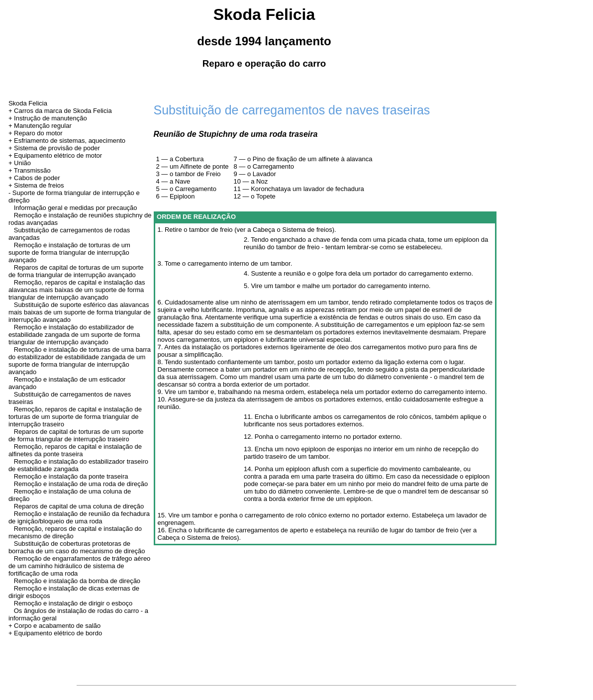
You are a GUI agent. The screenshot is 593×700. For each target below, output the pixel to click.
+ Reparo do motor (36, 133)
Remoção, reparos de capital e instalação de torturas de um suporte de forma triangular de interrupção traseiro (75, 417)
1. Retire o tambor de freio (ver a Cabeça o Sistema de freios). (247, 230)
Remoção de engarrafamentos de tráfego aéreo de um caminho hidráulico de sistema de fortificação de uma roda (79, 566)
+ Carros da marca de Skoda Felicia (60, 111)
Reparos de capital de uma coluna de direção (79, 506)
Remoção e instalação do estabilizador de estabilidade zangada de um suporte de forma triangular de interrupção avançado (74, 335)
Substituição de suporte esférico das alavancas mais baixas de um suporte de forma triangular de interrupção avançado (80, 312)
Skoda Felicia (28, 103)
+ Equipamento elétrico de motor (55, 155)
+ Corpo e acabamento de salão (54, 626)
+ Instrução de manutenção (48, 118)
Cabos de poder (37, 178)
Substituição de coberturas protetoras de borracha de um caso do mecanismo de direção (77, 547)
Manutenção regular (43, 126)
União (22, 163)
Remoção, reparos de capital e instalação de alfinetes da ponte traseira (75, 450)
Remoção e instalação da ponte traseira (71, 476)
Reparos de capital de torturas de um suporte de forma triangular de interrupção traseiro (76, 435)
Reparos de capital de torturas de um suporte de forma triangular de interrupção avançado (76, 271)
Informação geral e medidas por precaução (76, 208)
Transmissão (32, 170)
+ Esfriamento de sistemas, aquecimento (67, 141)
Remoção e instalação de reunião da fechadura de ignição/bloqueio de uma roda (79, 517)
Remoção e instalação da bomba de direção (77, 581)
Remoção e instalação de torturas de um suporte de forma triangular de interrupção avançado (69, 252)
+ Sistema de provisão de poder (54, 148)
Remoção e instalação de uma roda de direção (81, 484)
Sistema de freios (39, 185)
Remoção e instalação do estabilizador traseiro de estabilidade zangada (78, 465)
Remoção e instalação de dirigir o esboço (73, 603)
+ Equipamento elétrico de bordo (55, 633)
